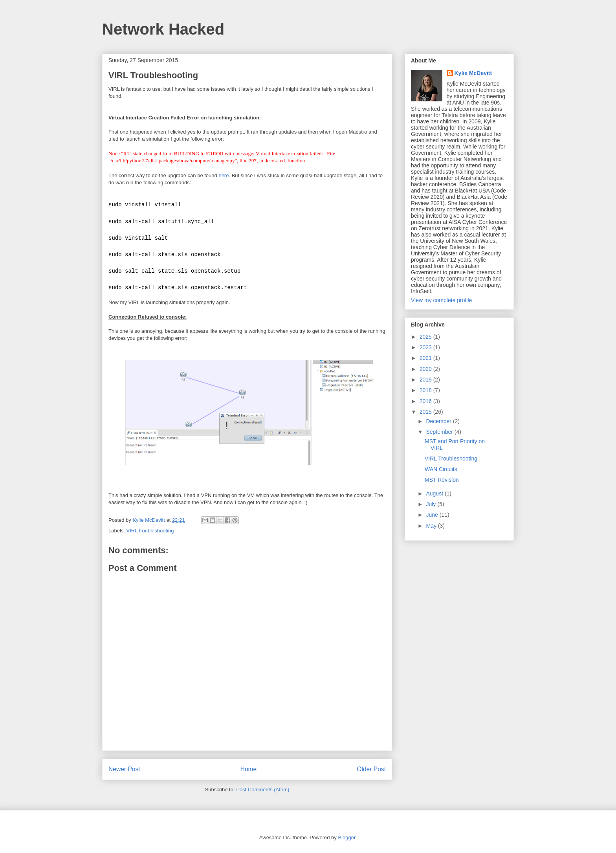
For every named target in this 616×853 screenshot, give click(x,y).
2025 (426, 337)
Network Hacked (163, 29)
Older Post (371, 769)
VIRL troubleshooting (150, 531)
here (224, 175)
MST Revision (442, 480)
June (433, 515)
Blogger (346, 837)
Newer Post (124, 769)
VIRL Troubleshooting (451, 459)
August (435, 493)
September (440, 432)
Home (249, 769)
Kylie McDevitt (473, 73)
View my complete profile (441, 300)
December (439, 421)
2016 (426, 401)
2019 (426, 380)
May (432, 526)
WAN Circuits (441, 469)
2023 (426, 347)
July (432, 504)
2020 (426, 369)
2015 (426, 412)
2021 (426, 358)
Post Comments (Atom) (263, 790)
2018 (426, 390)
